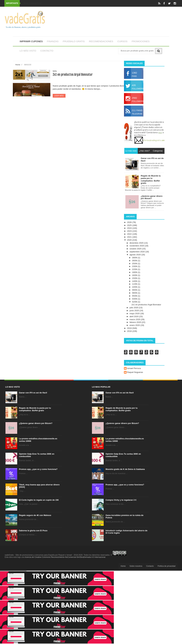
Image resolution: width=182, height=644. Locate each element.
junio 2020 (135, 311)
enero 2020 (135, 325)
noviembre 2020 (137, 246)
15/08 (135, 278)
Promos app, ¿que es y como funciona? (38, 469)
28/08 (135, 258)
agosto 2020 (135, 255)
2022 (130, 234)
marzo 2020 (135, 319)
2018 (130, 331)
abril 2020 (134, 316)
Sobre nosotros (136, 566)
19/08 (135, 272)
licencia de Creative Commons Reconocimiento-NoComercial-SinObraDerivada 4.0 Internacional (65, 557)
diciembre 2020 (137, 243)
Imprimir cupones (31, 41)
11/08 (135, 284)
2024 (130, 228)
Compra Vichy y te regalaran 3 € (121, 500)
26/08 (135, 261)
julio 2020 (134, 308)
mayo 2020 (135, 313)
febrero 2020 (136, 322)
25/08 (135, 264)
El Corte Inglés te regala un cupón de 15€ (39, 500)
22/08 (135, 269)
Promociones (141, 41)
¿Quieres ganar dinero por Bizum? (36, 423)
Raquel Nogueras (135, 372)
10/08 (135, 287)
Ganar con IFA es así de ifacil (33, 393)
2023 (130, 231)
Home (18, 65)
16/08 (135, 275)
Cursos (122, 41)
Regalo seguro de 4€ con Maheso (35, 515)
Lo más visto (28, 51)
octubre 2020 (136, 249)
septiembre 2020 (137, 252)
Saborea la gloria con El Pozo (33, 531)
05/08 (135, 296)
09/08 (135, 290)
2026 (130, 222)
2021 (130, 237)
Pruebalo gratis (74, 41)
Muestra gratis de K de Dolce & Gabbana (125, 469)
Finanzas (53, 41)
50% (55, 71)
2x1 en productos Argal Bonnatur (73, 75)
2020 (130, 240)
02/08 (135, 302)
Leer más (59, 96)
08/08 (135, 293)
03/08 (135, 299)
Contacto (47, 51)
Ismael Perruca (134, 368)
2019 (130, 328)
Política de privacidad (167, 566)
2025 (130, 225)
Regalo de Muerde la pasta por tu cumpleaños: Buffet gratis (35, 409)
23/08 (135, 266)
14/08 (135, 281)
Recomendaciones (101, 41)
